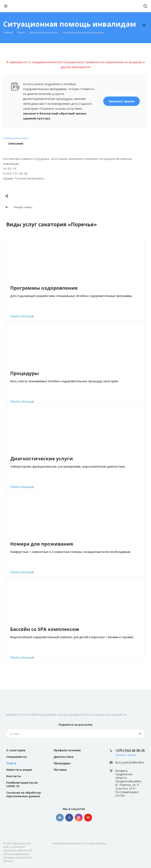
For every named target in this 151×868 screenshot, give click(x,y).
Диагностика (64, 757)
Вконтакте (60, 818)
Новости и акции (19, 770)
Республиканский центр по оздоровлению (79, 843)
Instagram (79, 818)
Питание (60, 770)
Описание (16, 143)
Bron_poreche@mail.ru (130, 763)
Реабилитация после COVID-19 (22, 784)
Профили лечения (67, 750)
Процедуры (62, 763)
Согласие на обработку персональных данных (24, 794)
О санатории (16, 750)
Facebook (69, 818)
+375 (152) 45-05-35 (130, 751)
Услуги (11, 763)
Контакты (14, 776)
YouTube (88, 818)
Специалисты (17, 757)
